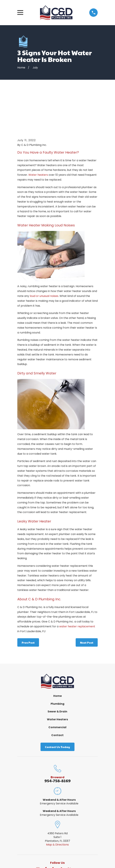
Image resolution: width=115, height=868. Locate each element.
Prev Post (28, 603)
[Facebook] (46, 829)
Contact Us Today (57, 707)
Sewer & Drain (57, 672)
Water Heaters (57, 680)
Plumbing (57, 664)
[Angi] (77, 829)
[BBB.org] (61, 829)
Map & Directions (57, 805)
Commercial (57, 688)
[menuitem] (40, 856)
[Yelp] (53, 829)
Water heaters (38, 135)
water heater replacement (77, 587)
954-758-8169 (57, 741)
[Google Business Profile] (38, 829)
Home (57, 656)
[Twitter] (69, 829)
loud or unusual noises (44, 256)
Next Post (87, 603)
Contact (57, 695)
